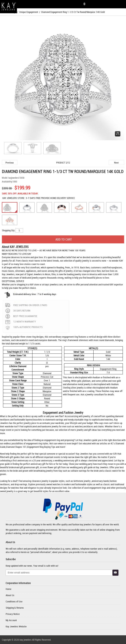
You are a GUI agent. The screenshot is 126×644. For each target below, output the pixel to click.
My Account (11, 620)
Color (18, 359)
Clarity (18, 363)
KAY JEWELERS (10, 198)
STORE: (14, 198)
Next (116, 163)
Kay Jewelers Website (16, 626)
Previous (10, 163)
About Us (10, 595)
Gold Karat (79, 359)
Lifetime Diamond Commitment (18, 368)
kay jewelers (86, 524)
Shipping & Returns (15, 608)
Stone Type (18, 373)
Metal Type (79, 352)
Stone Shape (18, 377)
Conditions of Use (14, 601)
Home (8, 589)
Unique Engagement (29, 12)
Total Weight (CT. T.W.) (18, 352)
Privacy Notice (13, 614)
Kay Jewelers (8, 274)
